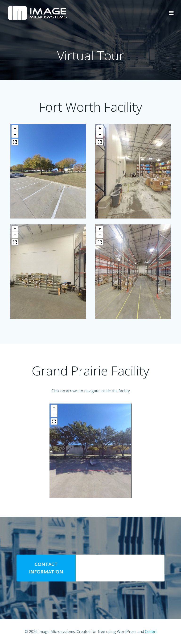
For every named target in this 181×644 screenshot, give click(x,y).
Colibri (151, 631)
